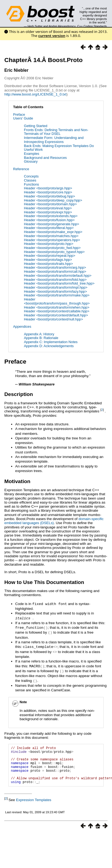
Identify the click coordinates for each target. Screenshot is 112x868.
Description (19, 394)
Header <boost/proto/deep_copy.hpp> (53, 200)
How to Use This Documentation (44, 582)
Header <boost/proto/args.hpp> (48, 188)
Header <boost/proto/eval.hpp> (48, 208)
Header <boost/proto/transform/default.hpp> (58, 276)
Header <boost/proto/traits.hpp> (48, 264)
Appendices (22, 327)
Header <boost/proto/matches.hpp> (51, 236)
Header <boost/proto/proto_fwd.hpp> (52, 248)
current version (52, 36)
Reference (21, 169)
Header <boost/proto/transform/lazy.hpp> (55, 291)
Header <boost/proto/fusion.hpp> (49, 220)
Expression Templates (34, 806)
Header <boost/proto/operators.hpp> (52, 240)
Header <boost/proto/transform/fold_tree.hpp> (59, 283)
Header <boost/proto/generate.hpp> (51, 224)
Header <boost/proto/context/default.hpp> (56, 315)
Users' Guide (23, 118)
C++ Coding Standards (92, 26)
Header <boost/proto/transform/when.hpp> (57, 307)
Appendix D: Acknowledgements (49, 346)
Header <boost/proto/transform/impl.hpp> (56, 287)
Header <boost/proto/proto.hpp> (49, 244)
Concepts (31, 176)
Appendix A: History (39, 334)
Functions (31, 184)
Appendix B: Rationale (41, 338)
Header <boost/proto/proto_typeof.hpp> (54, 252)
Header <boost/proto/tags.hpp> (48, 260)
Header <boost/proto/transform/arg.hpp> (55, 267)
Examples (31, 154)
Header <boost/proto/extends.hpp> (51, 216)
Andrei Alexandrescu (62, 26)
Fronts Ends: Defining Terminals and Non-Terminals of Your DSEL (56, 132)
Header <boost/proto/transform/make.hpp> (57, 295)
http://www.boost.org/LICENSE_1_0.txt (35, 94)
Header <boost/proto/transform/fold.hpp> (55, 280)
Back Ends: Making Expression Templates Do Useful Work (59, 148)
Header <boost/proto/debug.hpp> (49, 196)
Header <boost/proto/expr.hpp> (48, 212)
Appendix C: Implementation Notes (51, 342)
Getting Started (36, 126)
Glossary (31, 161)
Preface (19, 115)
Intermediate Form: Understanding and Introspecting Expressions (54, 140)
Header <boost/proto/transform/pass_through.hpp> (57, 301)
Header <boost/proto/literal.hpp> (49, 228)
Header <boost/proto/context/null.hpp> (53, 319)
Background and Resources (45, 158)
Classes (30, 180)
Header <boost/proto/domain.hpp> (50, 204)
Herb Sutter (35, 26)
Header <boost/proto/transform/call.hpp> (55, 271)
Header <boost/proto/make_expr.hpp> (53, 232)
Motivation (17, 481)
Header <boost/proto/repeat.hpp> (49, 256)
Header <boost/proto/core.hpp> (48, 192)
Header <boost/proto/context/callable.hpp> (57, 311)
